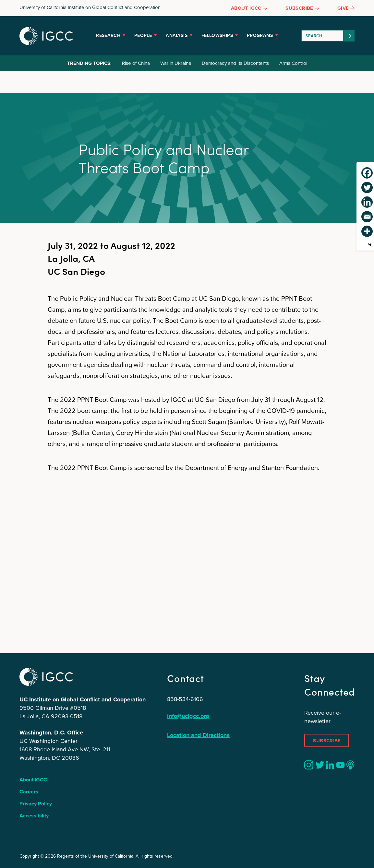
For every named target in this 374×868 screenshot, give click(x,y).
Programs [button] (260, 35)
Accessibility (34, 816)
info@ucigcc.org (188, 716)
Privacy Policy (36, 804)
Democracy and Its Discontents (235, 63)
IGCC (46, 36)
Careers (29, 792)
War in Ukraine (176, 63)
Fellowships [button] (217, 35)
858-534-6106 (185, 699)
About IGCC (33, 780)
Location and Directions (198, 735)
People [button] (143, 35)
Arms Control (293, 63)
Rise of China (136, 63)
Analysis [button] (177, 35)
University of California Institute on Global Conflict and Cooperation (90, 7)
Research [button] (108, 35)
